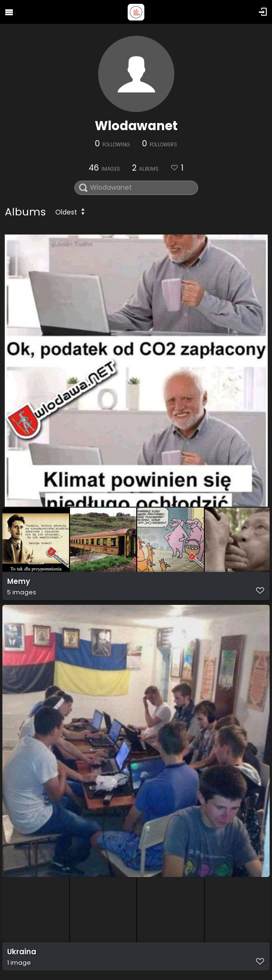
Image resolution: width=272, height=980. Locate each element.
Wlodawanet (136, 126)
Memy (19, 582)
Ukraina (22, 952)
